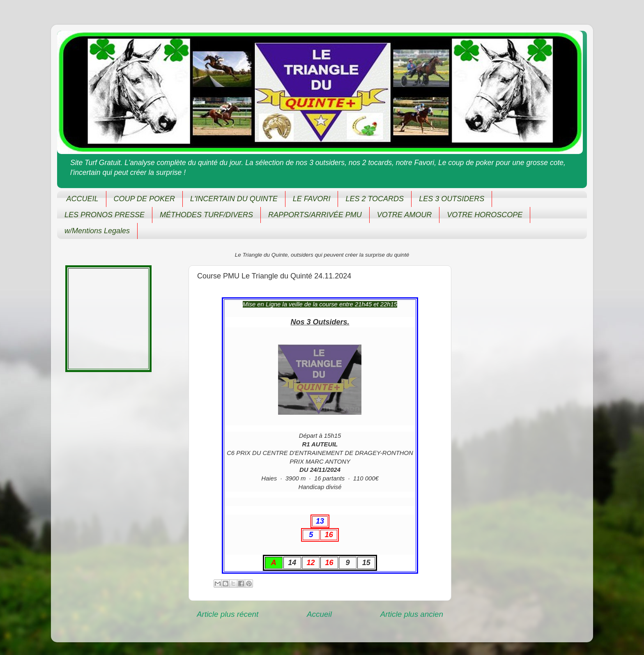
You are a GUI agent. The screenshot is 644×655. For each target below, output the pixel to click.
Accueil (319, 614)
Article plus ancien (412, 614)
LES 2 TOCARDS (375, 199)
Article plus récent (228, 614)
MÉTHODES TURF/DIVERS (206, 215)
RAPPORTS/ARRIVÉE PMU (315, 215)
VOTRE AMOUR (404, 215)
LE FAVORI (312, 199)
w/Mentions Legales (97, 231)
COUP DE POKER (144, 199)
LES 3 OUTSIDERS (452, 199)
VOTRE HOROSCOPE (485, 215)
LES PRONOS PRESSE (105, 215)
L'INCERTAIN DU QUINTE (234, 199)
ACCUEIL (83, 199)
